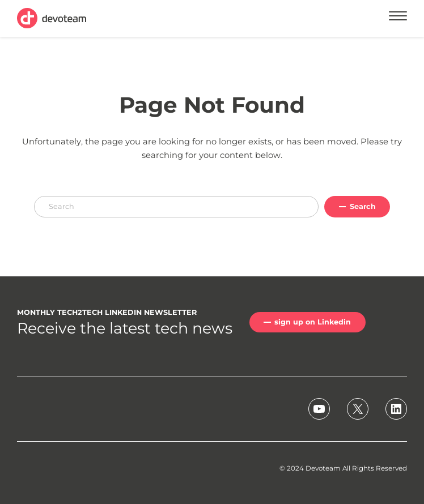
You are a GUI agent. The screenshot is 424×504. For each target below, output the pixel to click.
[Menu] (398, 18)
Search (363, 206)
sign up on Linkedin (313, 322)
